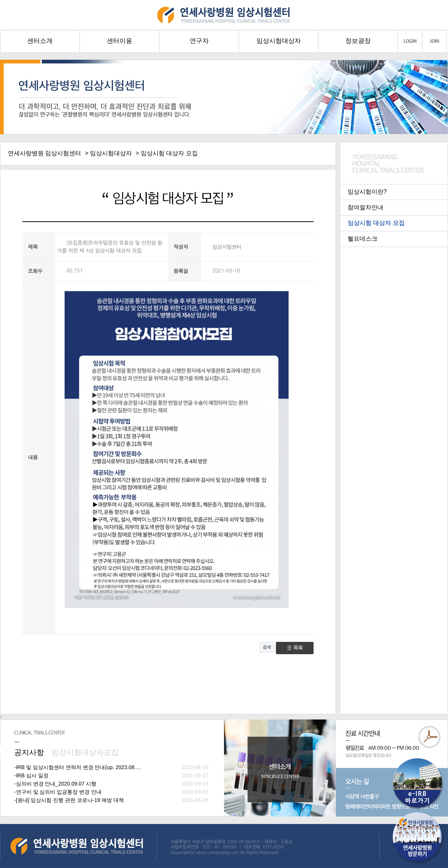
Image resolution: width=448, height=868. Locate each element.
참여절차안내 (365, 207)
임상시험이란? (367, 192)
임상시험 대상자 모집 (376, 223)
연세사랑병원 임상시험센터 (44, 153)
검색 (267, 647)
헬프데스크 (363, 239)
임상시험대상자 (111, 153)
